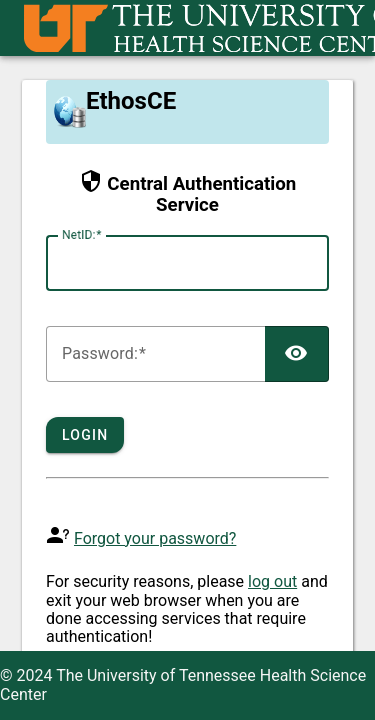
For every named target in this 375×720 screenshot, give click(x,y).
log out (272, 581)
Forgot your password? (155, 538)
